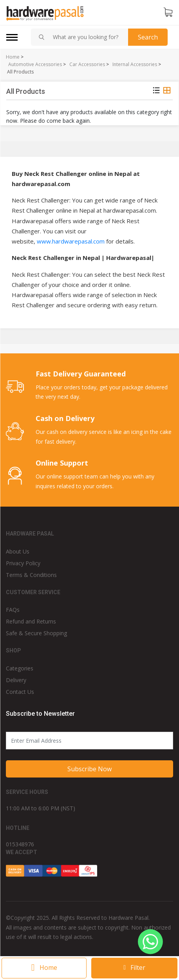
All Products (20, 72)
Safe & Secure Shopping (36, 633)
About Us (18, 551)
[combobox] (87, 37)
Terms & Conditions (31, 575)
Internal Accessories (135, 64)
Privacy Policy (23, 563)
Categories (20, 668)
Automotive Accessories (35, 64)
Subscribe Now (89, 769)
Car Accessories (87, 64)
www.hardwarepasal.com (71, 241)
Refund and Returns (31, 621)
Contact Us (20, 692)
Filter (134, 967)
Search (148, 37)
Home (13, 57)
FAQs (13, 610)
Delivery (16, 680)
